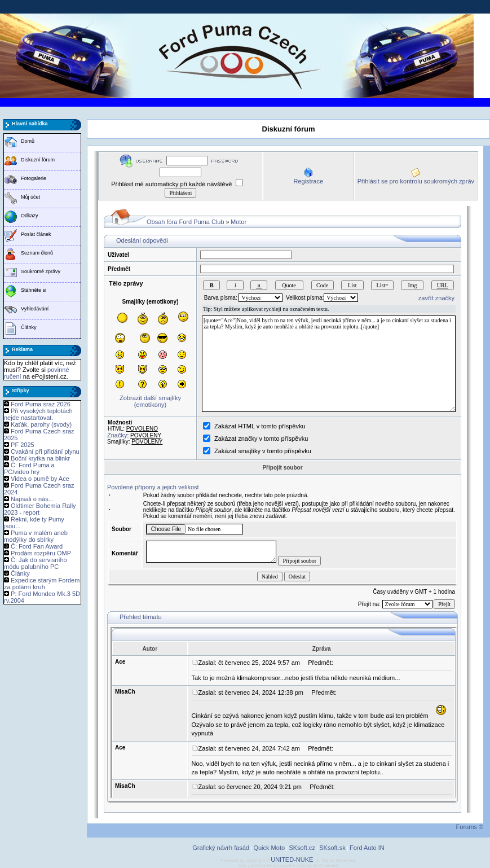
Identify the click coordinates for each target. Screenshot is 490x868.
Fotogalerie (34, 178)
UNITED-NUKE (292, 860)
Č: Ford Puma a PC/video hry (29, 468)
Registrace (308, 181)
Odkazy (30, 216)
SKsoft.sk (332, 848)
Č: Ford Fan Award (37, 546)
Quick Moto (269, 848)
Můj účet (30, 197)
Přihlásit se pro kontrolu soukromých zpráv (416, 181)
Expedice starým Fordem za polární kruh (42, 584)
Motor (239, 222)
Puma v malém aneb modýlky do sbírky (36, 536)
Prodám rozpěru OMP (41, 553)
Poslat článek (36, 234)
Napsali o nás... (32, 499)
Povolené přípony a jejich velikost (153, 487)
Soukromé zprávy (41, 271)
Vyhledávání (35, 309)
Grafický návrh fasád (221, 848)
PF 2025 (23, 445)
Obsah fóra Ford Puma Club (186, 222)
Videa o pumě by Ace (40, 479)
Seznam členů (37, 253)
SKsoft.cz (302, 848)
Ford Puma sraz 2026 (41, 404)
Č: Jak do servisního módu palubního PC (36, 563)
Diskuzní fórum (38, 160)
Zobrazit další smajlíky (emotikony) (150, 401)
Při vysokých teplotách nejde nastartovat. (38, 414)
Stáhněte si (34, 290)
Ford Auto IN (367, 848)
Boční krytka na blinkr (40, 458)
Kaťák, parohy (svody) (41, 424)
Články (29, 327)
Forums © (470, 827)
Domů (28, 141)
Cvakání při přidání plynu (45, 451)
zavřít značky (436, 298)
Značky (117, 435)
